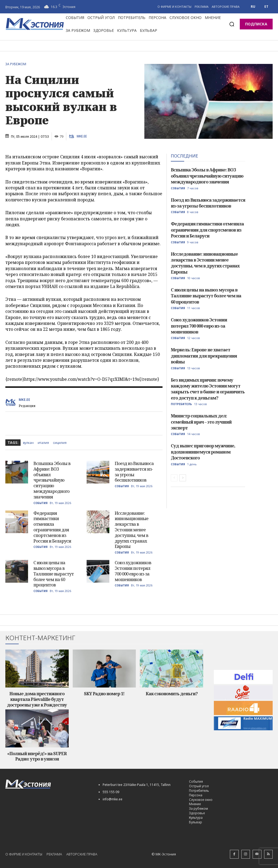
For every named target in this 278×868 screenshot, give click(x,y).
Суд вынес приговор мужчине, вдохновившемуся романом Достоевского (203, 452)
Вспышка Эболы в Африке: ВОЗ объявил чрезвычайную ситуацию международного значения (52, 480)
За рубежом (17, 64)
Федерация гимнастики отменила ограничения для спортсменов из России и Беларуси (52, 527)
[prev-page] (174, 478)
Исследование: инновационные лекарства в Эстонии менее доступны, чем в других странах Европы (132, 530)
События (40, 503)
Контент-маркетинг (40, 638)
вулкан (28, 443)
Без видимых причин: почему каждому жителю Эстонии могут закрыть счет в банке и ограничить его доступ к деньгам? (208, 389)
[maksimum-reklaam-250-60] (243, 723)
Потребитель (181, 404)
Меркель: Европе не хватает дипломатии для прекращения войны (204, 356)
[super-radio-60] (243, 692)
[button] (232, 24)
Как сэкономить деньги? (172, 694)
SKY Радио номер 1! (104, 694)
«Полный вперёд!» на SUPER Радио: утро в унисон (37, 756)
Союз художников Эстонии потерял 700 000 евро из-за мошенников (133, 571)
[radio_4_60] (243, 708)
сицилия (60, 443)
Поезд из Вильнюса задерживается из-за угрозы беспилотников (134, 472)
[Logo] (47, 784)
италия (43, 443)
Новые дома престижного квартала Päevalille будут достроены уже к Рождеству (37, 699)
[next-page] (183, 478)
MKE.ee (82, 136)
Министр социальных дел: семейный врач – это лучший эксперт (201, 422)
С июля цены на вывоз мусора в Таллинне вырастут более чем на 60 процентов (54, 574)
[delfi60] (243, 677)
